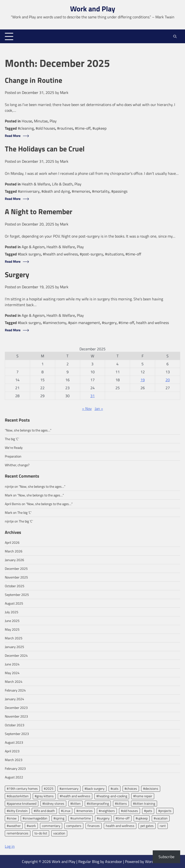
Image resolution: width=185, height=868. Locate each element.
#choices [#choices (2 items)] (131, 788)
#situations (114, 254)
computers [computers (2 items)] (74, 826)
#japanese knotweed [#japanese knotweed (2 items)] (22, 803)
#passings (119, 191)
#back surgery (29, 254)
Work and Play (93, 9)
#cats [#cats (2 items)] (115, 788)
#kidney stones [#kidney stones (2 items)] (53, 803)
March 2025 (14, 638)
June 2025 (12, 621)
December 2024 (16, 655)
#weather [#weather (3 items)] (14, 826)
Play (53, 121)
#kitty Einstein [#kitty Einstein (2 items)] (17, 811)
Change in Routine (34, 80)
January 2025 (14, 647)
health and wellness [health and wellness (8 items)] (120, 826)
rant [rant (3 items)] (163, 826)
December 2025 (16, 568)
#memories (81, 191)
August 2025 (14, 603)
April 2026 (12, 542)
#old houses (45, 128)
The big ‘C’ (12, 439)
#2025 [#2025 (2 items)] (49, 788)
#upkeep (99, 128)
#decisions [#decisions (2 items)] (151, 788)
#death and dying (56, 191)
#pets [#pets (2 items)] (148, 811)
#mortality (101, 191)
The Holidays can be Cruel (46, 149)
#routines (65, 128)
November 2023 (16, 716)
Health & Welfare (36, 184)
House (27, 121)
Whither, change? (17, 465)
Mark (64, 92)
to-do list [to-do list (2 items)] (41, 833)
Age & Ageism (33, 247)
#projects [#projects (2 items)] (165, 811)
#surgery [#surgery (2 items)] (103, 818)
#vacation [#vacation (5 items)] (161, 818)
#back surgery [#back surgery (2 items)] (95, 788)
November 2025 (16, 577)
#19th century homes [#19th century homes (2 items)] (22, 788)
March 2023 (14, 760)
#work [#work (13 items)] (31, 826)
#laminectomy (55, 323)
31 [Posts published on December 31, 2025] (92, 396)
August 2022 (14, 777)
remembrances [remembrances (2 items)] (18, 833)
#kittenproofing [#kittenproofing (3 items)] (98, 803)
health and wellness (152, 323)
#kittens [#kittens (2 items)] (121, 803)
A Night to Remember (40, 212)
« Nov (87, 409)
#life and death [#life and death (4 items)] (44, 811)
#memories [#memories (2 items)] (85, 811)
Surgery (18, 275)
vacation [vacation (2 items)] (59, 833)
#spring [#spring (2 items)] (59, 818)
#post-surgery (91, 254)
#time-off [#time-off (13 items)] (123, 818)
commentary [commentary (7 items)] (51, 826)
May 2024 (12, 673)
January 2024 (14, 699)
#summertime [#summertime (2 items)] (81, 818)
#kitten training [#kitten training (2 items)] (144, 803)
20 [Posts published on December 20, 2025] (168, 380)
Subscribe (166, 857)
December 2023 (16, 708)
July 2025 (12, 612)
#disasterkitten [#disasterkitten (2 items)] (18, 796)
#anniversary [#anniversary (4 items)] (69, 788)
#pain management (84, 323)
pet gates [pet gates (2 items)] (147, 826)
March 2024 (14, 681)
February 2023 (15, 768)
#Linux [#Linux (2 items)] (66, 811)
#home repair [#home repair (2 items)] (143, 796)
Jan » (99, 409)
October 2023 (15, 725)
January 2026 (14, 560)
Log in (10, 846)
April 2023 (12, 751)
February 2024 (15, 690)
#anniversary (29, 191)
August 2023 (14, 742)
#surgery (109, 323)
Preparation (13, 456)
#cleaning (26, 128)
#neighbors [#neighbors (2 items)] (107, 811)
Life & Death (62, 184)
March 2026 (14, 551)
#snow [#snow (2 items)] (12, 818)
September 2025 (17, 595)
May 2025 (12, 629)
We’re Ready (14, 448)
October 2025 (15, 586)
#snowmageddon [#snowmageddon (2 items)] (35, 818)
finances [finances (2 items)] (94, 826)
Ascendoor (114, 861)
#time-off (83, 128)
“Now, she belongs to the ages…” (28, 430)
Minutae (41, 121)
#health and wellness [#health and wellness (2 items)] (75, 796)
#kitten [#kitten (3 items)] (76, 803)
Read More (13, 136)
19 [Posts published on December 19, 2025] (143, 380)
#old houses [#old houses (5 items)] (129, 811)
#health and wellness (60, 254)
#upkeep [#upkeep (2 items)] (142, 818)
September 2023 (17, 734)
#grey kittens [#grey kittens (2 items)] (44, 796)
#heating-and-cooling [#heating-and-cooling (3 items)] (112, 796)
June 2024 (12, 664)
